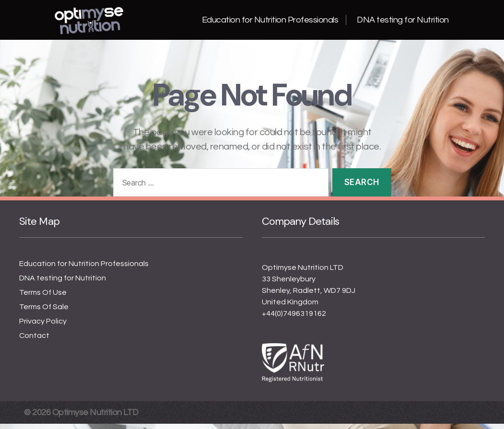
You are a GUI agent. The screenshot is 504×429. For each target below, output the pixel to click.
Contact (34, 341)
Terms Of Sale (44, 312)
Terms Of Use (43, 298)
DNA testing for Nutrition (403, 22)
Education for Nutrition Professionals (270, 22)
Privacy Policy (43, 326)
